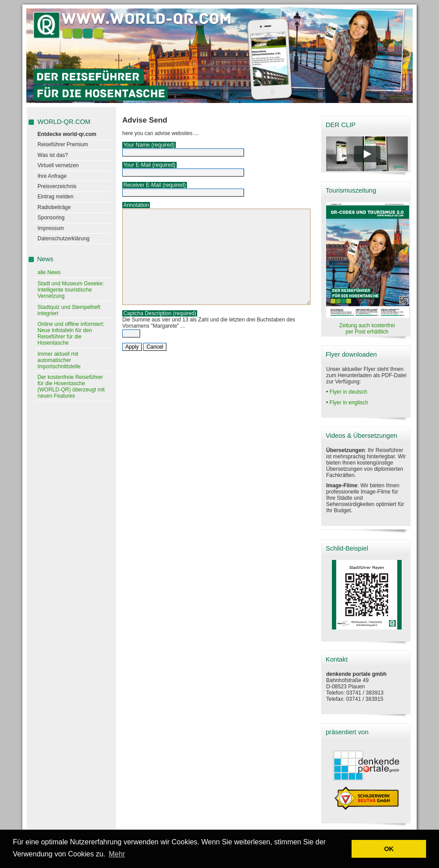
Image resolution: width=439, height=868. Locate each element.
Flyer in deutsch (349, 392)
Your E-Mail (137, 165)
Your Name (137, 145)
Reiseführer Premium (63, 144)
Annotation (136, 205)
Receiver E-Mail (142, 185)
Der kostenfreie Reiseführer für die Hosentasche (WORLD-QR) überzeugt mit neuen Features (71, 387)
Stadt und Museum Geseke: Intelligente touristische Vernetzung (71, 290)
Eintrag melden (56, 197)
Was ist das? (53, 155)
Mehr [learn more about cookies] (117, 854)
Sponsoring (51, 218)
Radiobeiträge (54, 207)
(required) (163, 145)
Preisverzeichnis (57, 186)
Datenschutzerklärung (64, 239)
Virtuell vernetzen (58, 165)
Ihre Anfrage (52, 176)
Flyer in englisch (349, 403)
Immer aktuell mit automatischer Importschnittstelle (59, 360)
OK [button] (389, 849)
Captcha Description (147, 313)
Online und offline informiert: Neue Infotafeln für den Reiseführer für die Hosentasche (71, 333)
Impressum (51, 228)
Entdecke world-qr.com (67, 134)
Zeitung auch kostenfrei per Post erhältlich (367, 329)
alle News (49, 272)
